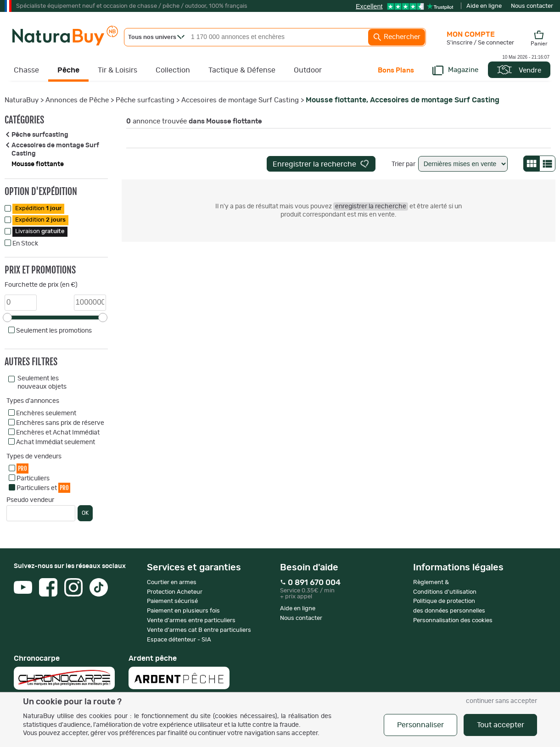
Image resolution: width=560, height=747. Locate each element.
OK (85, 513)
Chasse (26, 70)
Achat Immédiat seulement (56, 442)
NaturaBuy (22, 100)
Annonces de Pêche (77, 100)
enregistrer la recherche (371, 206)
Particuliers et (43, 488)
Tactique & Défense (242, 70)
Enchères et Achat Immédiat (58, 433)
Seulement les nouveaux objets (42, 383)
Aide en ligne (484, 6)
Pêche (68, 70)
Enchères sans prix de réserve (60, 423)
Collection (173, 70)
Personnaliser (420, 725)
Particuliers (33, 479)
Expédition (38, 209)
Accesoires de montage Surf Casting (240, 100)
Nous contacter (532, 6)
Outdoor (308, 70)
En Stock (25, 244)
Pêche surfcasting (145, 100)
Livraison (40, 231)
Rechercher (397, 37)
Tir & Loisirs (118, 70)
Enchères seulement (46, 413)
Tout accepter (501, 725)
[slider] (7, 318)
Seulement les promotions (54, 331)
